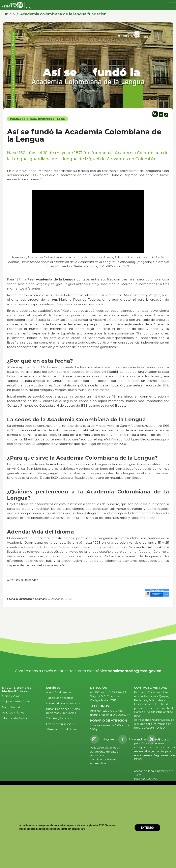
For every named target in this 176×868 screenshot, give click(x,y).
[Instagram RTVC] (102, 739)
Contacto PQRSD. (153, 728)
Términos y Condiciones (62, 729)
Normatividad (11, 707)
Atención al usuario (59, 692)
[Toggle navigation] (172, 5)
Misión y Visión (11, 696)
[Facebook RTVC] (130, 739)
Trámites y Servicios (59, 718)
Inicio (10, 14)
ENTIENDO (148, 828)
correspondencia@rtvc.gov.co (154, 720)
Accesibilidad (99, 763)
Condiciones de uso (103, 759)
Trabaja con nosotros (60, 698)
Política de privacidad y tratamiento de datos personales (105, 751)
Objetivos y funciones (16, 701)
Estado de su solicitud (60, 724)
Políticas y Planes (13, 712)
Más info (81, 829)
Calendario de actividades (63, 703)
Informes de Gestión (15, 718)
